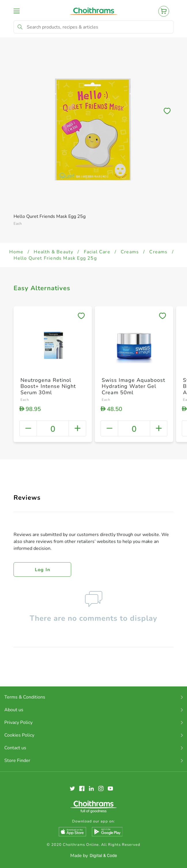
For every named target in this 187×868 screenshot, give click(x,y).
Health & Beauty (53, 252)
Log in (43, 570)
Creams (130, 252)
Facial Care (97, 252)
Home (16, 252)
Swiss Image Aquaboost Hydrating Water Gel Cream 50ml (133, 386)
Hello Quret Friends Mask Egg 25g (55, 258)
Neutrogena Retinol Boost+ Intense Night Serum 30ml (48, 386)
